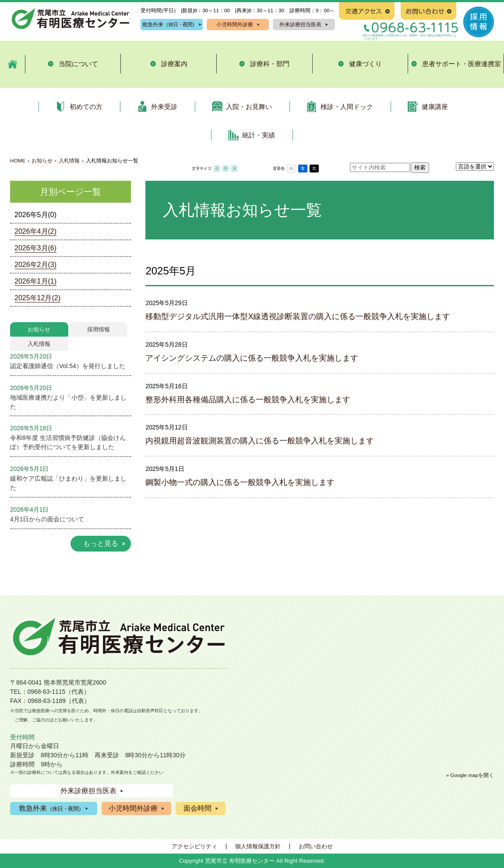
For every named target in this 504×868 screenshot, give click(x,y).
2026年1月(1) (35, 281)
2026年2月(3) (35, 265)
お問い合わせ (316, 846)
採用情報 (99, 329)
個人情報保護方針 (258, 846)
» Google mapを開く (470, 775)
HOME (18, 160)
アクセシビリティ (194, 846)
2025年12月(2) (37, 298)
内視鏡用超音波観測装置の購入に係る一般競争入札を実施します (260, 441)
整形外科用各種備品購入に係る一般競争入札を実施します (248, 400)
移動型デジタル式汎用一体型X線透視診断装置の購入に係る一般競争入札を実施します (298, 316)
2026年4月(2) (35, 231)
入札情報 (69, 160)
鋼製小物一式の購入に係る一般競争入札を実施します (240, 482)
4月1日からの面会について (47, 519)
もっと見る (101, 543)
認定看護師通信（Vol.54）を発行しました (68, 366)
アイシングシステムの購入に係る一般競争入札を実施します (252, 358)
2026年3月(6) (35, 248)
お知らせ (42, 160)
